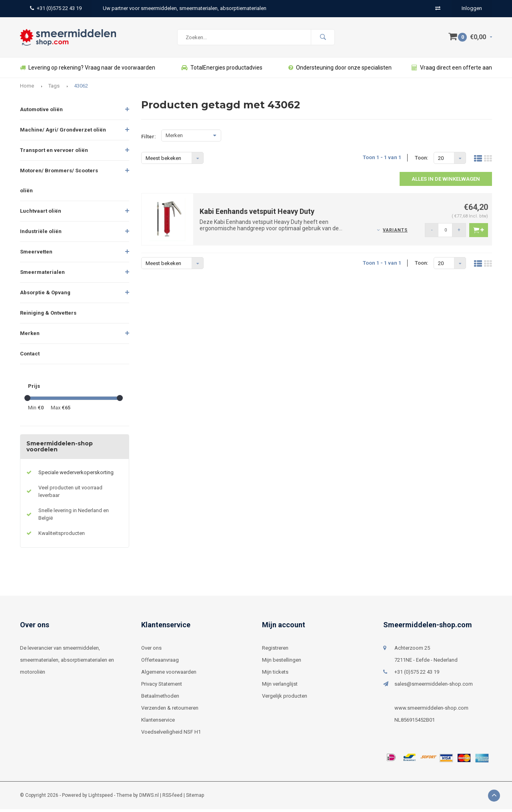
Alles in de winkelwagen (446, 182)
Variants (395, 233)
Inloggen (472, 8)
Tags (54, 89)
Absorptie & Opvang (45, 295)
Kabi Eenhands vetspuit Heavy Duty (257, 214)
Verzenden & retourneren (170, 711)
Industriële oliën (41, 234)
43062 (81, 89)
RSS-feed (172, 798)
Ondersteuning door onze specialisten (340, 70)
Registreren (275, 651)
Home (27, 89)
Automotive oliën (41, 112)
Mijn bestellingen (282, 663)
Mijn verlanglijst (280, 687)
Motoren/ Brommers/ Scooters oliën (59, 183)
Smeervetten (36, 254)
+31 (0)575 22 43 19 (56, 8)
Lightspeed (101, 798)
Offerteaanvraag (160, 663)
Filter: (149, 139)
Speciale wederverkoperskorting (76, 475)
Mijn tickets (275, 675)
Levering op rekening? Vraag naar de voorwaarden (88, 70)
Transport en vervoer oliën (54, 153)
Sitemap (195, 798)
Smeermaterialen (42, 275)
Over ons (151, 651)
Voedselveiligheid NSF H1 (171, 735)
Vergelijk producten (285, 699)
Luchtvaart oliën (41, 214)
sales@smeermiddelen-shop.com (434, 687)
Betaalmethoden (160, 699)
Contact (30, 356)
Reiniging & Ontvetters (48, 316)
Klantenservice (158, 723)
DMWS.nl (149, 798)
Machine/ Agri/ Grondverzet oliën (63, 133)
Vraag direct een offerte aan (452, 70)
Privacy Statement (162, 687)
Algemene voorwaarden (169, 675)
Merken (30, 336)
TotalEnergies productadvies (222, 70)
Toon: (422, 160)
